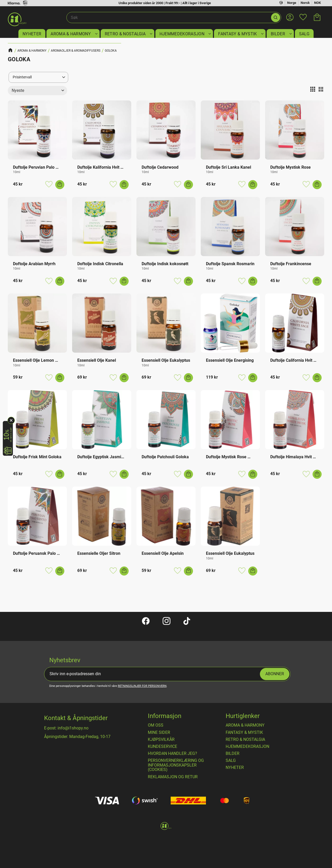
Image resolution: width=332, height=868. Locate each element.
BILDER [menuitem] (278, 34)
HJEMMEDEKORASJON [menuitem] (182, 34)
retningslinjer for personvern (142, 686)
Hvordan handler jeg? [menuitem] (172, 754)
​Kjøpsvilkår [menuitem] (161, 740)
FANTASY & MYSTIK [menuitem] (237, 34)
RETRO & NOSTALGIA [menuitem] (125, 34)
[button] (303, 14)
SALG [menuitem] (304, 34)
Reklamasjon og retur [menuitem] (173, 777)
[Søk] (276, 18)
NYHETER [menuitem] (32, 34)
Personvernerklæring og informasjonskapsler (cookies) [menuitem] (176, 765)
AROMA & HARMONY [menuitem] (71, 34)
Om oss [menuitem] (156, 725)
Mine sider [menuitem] (159, 733)
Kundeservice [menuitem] (162, 747)
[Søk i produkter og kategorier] (168, 18)
